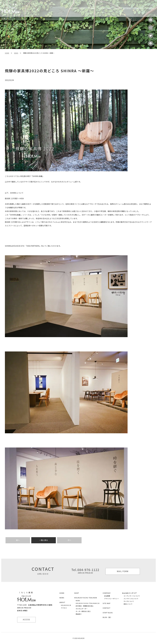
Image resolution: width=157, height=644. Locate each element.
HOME (7, 53)
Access (127, 8)
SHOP (77, 593)
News (82, 8)
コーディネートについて (132, 596)
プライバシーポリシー (112, 599)
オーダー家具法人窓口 (83, 611)
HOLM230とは (66, 605)
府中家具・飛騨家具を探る (85, 606)
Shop (117, 8)
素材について (128, 604)
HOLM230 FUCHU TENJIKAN (86, 598)
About (73, 8)
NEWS (16, 53)
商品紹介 (79, 614)
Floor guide (105, 8)
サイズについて (129, 601)
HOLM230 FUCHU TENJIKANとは (88, 603)
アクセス (64, 608)
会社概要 (107, 596)
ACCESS (27, 619)
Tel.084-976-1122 (85, 571)
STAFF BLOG (108, 613)
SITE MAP (107, 603)
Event (92, 8)
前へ (18, 540)
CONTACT (106, 608)
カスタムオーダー (82, 609)
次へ (69, 540)
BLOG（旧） (107, 617)
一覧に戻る (44, 540)
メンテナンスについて (131, 599)
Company (139, 8)
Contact (151, 8)
